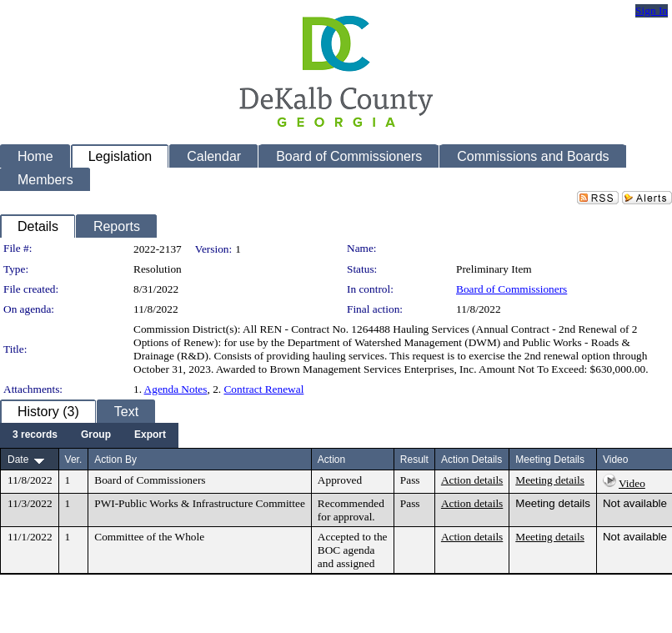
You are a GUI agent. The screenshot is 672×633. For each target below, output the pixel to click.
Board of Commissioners (512, 289)
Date (18, 460)
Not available (635, 503)
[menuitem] (35, 435)
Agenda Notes (176, 389)
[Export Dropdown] (150, 435)
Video (632, 483)
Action (331, 460)
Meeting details (550, 480)
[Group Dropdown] (96, 435)
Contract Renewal (263, 389)
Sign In (652, 10)
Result (414, 460)
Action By (115, 460)
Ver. (74, 460)
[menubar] (89, 435)
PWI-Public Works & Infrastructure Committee (200, 503)
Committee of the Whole (149, 537)
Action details (472, 480)
